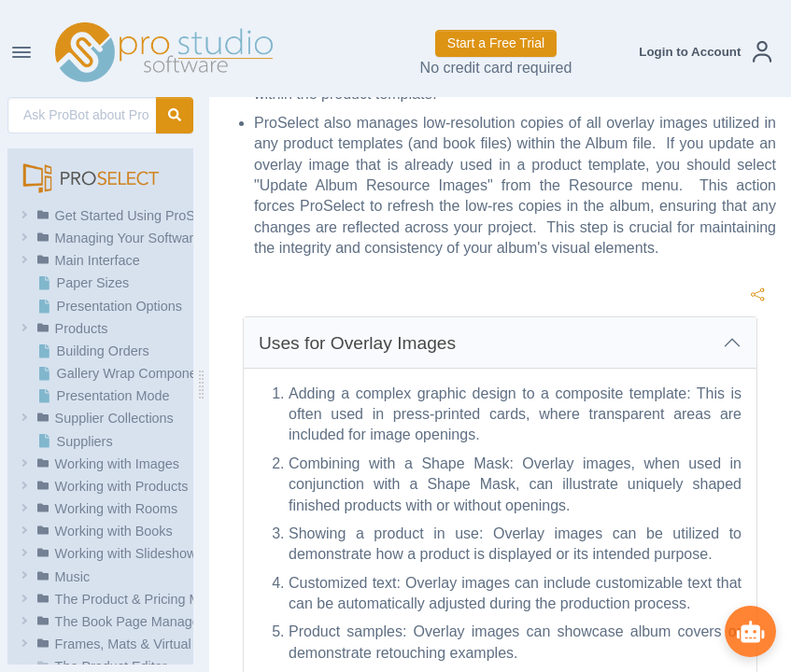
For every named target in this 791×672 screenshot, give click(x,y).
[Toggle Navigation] (21, 52)
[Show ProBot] (749, 630)
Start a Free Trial (496, 43)
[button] (705, 52)
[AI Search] (82, 115)
